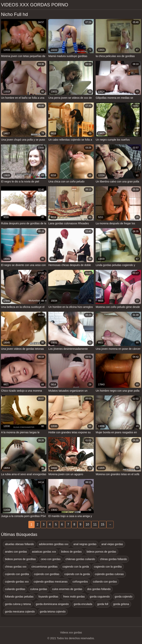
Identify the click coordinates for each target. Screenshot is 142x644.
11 (95, 524)
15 (103, 524)
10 (87, 524)
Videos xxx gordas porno (35, 5)
